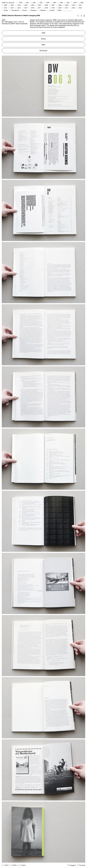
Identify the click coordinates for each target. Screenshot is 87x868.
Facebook (82, 865)
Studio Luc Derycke (8, 3)
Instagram (73, 865)
